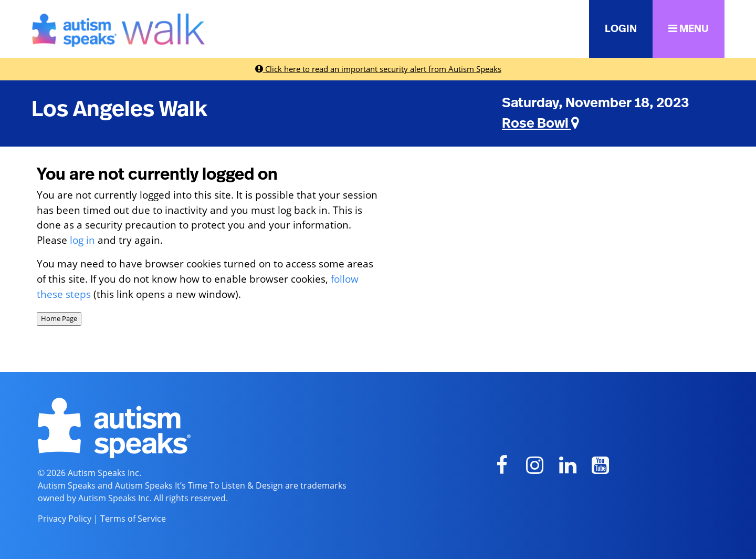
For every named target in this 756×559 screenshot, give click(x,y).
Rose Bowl (540, 123)
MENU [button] (689, 29)
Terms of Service (133, 519)
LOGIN (621, 29)
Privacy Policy (65, 519)
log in (82, 240)
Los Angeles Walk (119, 109)
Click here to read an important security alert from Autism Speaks (378, 69)
